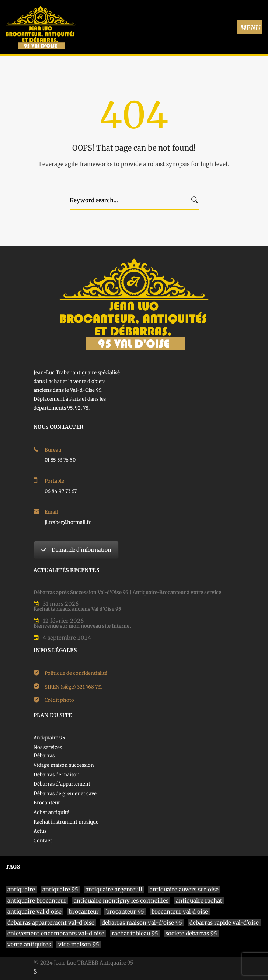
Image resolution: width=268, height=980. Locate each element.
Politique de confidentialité (76, 673)
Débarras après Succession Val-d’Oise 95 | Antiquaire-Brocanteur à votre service (127, 592)
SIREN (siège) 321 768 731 (73, 687)
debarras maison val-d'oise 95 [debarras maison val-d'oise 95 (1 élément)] (142, 923)
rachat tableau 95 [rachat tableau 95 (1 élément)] (135, 933)
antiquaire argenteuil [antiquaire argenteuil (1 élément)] (114, 889)
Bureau (53, 450)
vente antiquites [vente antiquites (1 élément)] (29, 944)
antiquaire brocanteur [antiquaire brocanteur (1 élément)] (37, 900)
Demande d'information (76, 550)
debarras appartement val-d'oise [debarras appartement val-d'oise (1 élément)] (51, 923)
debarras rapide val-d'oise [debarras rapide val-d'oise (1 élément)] (224, 923)
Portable (54, 481)
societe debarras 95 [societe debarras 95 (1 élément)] (191, 933)
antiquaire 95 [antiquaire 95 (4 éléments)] (60, 889)
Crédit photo (59, 700)
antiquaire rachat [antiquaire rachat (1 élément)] (199, 900)
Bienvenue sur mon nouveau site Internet (82, 626)
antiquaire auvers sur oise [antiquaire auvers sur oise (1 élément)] (184, 889)
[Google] (36, 971)
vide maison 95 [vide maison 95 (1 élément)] (79, 944)
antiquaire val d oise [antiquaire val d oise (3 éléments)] (34, 912)
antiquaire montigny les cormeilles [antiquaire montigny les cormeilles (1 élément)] (121, 900)
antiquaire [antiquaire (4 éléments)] (21, 889)
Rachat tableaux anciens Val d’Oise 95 (77, 609)
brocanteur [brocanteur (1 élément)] (84, 912)
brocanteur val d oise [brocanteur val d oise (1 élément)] (180, 912)
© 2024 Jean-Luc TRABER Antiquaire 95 (83, 963)
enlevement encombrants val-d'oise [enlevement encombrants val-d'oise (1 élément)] (56, 933)
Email (51, 512)
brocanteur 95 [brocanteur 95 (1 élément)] (125, 912)
